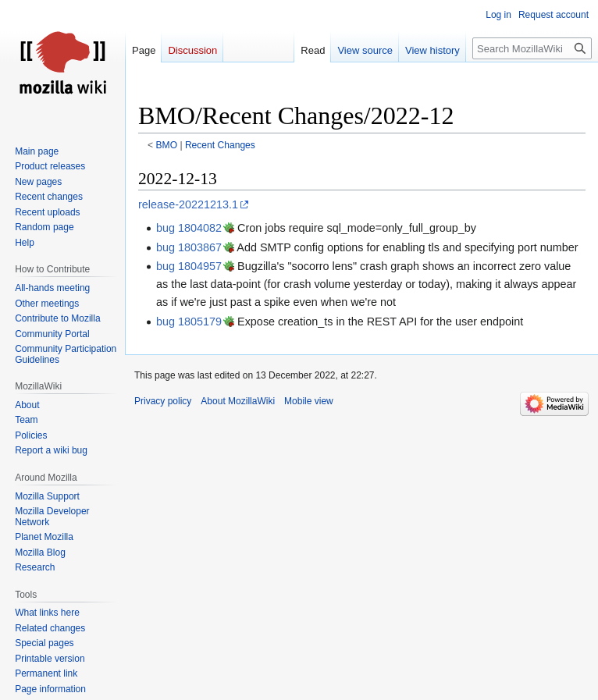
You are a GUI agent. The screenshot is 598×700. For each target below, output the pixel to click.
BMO (167, 145)
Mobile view (309, 401)
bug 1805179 (189, 322)
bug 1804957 (189, 266)
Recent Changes (220, 145)
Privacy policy (163, 401)
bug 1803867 (189, 247)
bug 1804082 (189, 228)
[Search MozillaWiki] (532, 48)
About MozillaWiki (238, 401)
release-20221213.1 (188, 204)
